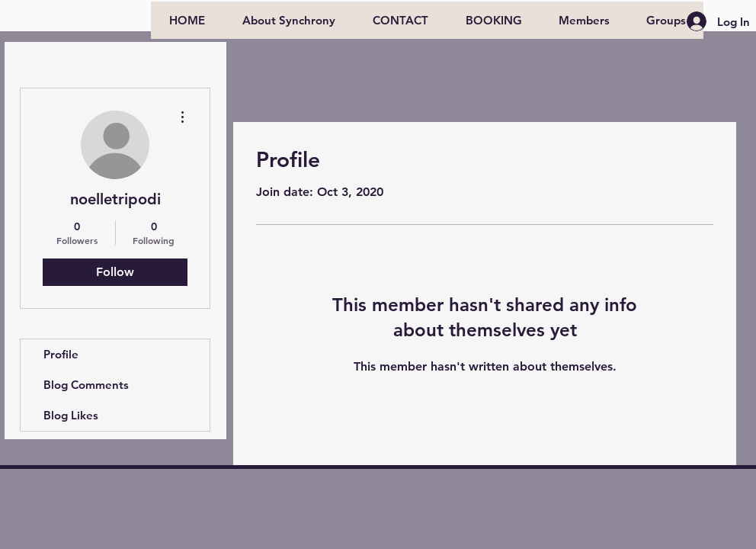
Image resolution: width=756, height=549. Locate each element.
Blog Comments (86, 385)
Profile (61, 354)
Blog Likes (71, 415)
